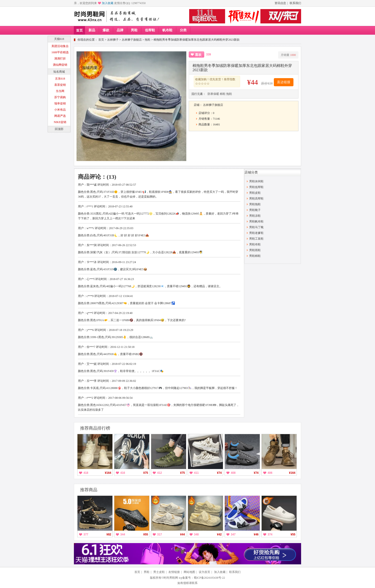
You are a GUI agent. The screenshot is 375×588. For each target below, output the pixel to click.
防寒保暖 (213, 94)
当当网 (60, 91)
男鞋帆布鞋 (256, 221)
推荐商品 (89, 490)
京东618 (60, 79)
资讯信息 (280, 3)
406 (270, 473)
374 (270, 534)
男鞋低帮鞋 (256, 187)
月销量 (288, 55)
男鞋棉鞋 (255, 256)
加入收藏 (108, 3)
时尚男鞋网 (171, 578)
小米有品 (60, 110)
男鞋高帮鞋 (256, 199)
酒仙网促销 (60, 65)
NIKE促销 (60, 122)
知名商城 (59, 72)
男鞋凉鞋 (255, 216)
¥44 (182, 534)
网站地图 (189, 572)
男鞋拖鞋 (255, 204)
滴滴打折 (60, 59)
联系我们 (295, 3)
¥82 (109, 534)
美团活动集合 (60, 46)
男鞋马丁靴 (256, 227)
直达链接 (284, 82)
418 (86, 473)
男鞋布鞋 (255, 244)
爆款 (106, 30)
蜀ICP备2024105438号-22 (209, 578)
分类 (183, 30)
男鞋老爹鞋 (256, 233)
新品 (92, 30)
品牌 (120, 30)
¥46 (256, 534)
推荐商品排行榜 (95, 428)
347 (233, 534)
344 (123, 534)
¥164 (108, 473)
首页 (79, 30)
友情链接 (174, 572)
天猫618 (59, 39)
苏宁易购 (60, 97)
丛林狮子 (113, 40)
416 (123, 473)
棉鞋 (223, 94)
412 (160, 473)
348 (196, 534)
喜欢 (198, 55)
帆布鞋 (167, 30)
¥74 (219, 473)
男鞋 (134, 30)
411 (196, 473)
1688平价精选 (60, 52)
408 (233, 473)
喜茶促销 (60, 85)
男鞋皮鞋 (255, 193)
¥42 (219, 534)
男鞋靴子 (255, 210)
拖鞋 (148, 40)
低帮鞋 (150, 30)
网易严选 (60, 116)
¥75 (146, 473)
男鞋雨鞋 (255, 250)
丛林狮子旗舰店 (132, 40)
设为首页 (204, 572)
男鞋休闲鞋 (256, 181)
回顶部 (59, 129)
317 (160, 534)
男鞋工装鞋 (256, 239)
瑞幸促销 (60, 103)
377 (86, 534)
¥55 (146, 534)
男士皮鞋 (159, 572)
